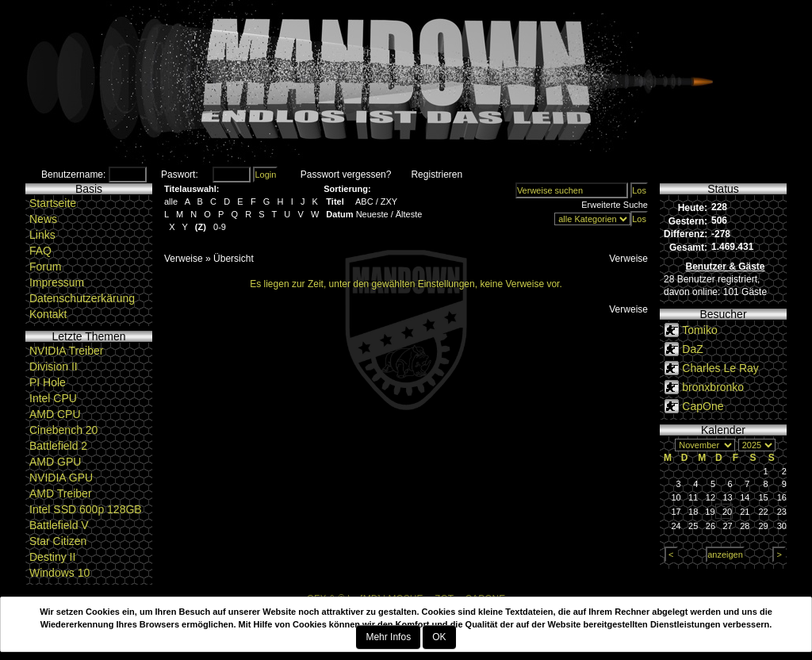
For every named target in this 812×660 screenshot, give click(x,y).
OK (439, 637)
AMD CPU (55, 414)
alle (171, 201)
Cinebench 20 (63, 430)
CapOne (703, 406)
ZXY (389, 201)
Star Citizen (58, 541)
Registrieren (437, 175)
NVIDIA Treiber (66, 351)
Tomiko (699, 330)
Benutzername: (73, 175)
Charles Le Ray (720, 368)
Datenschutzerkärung (82, 298)
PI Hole (48, 382)
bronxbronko (713, 387)
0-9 (220, 227)
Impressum (57, 282)
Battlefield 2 (58, 446)
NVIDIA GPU (61, 478)
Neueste (372, 214)
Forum (45, 267)
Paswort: (180, 175)
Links (42, 235)
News (43, 219)
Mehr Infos (388, 637)
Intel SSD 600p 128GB (86, 509)
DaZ (692, 349)
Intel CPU (53, 398)
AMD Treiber (61, 493)
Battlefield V (59, 525)
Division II (54, 366)
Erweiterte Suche (615, 205)
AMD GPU (55, 462)
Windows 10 (59, 573)
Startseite (53, 203)
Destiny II (52, 557)
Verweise (184, 259)
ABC (364, 201)
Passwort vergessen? (346, 175)
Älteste (409, 214)
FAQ (40, 251)
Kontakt (48, 314)
